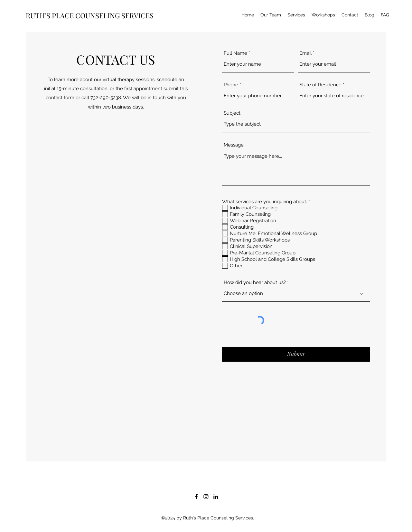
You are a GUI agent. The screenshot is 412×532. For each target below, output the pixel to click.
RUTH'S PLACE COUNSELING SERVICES (90, 15)
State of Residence (320, 85)
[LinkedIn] (216, 497)
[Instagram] (206, 497)
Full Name (235, 53)
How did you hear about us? (255, 283)
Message (234, 145)
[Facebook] (196, 497)
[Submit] (296, 354)
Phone (231, 85)
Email (305, 53)
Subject (232, 113)
